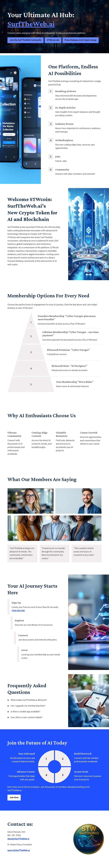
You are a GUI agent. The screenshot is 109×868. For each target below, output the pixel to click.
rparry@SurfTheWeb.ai (19, 850)
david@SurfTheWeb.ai (18, 839)
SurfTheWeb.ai (31, 24)
